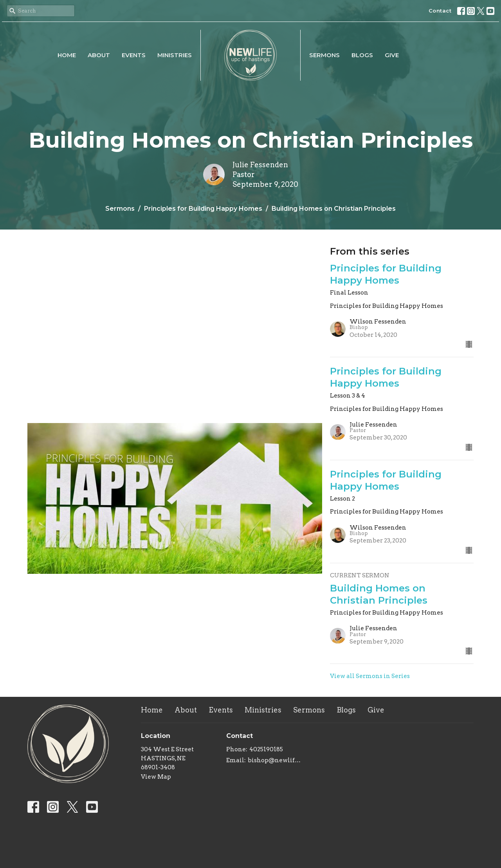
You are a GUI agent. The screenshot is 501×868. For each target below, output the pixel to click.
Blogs (362, 55)
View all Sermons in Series (370, 676)
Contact (440, 11)
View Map (156, 777)
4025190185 (266, 749)
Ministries (175, 55)
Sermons (324, 55)
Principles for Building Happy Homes (203, 209)
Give (392, 55)
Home (67, 55)
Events (134, 55)
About (99, 55)
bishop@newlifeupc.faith (276, 760)
